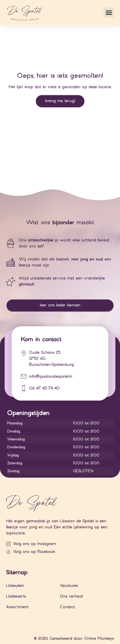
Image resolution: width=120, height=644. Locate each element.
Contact (67, 607)
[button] (109, 13)
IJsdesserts (16, 596)
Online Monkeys (99, 639)
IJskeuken (15, 586)
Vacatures (69, 586)
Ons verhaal (71, 596)
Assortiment (17, 607)
